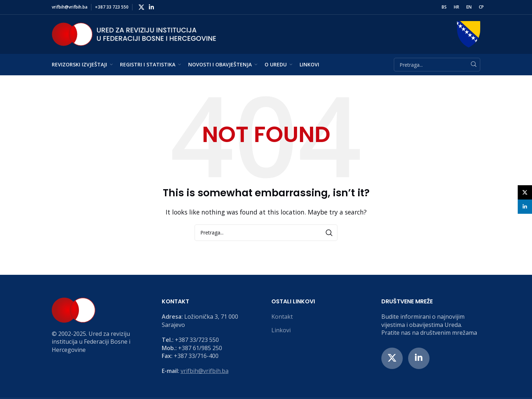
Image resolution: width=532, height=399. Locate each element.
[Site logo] (134, 34)
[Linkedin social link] (151, 7)
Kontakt (282, 317)
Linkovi (281, 330)
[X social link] (141, 7)
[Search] (437, 65)
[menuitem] (444, 7)
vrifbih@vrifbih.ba (205, 371)
